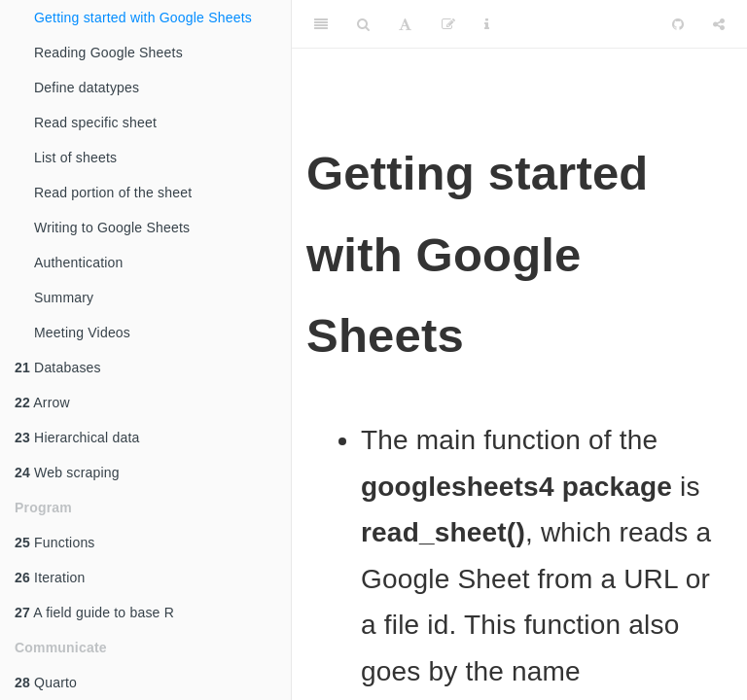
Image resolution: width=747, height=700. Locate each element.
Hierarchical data (77, 437)
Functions (55, 542)
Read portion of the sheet (113, 192)
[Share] (719, 24)
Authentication (79, 262)
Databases (58, 367)
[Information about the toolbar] (487, 24)
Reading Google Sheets (108, 52)
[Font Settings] (405, 24)
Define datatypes (87, 87)
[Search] (363, 24)
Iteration (50, 577)
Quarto (46, 682)
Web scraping (67, 472)
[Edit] (448, 24)
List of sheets (75, 157)
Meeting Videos (82, 332)
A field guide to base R (94, 612)
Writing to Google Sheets (112, 227)
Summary (64, 297)
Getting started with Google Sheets (143, 17)
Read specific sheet (95, 122)
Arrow (42, 402)
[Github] (678, 24)
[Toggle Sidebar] (321, 24)
